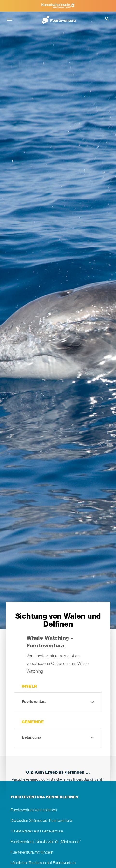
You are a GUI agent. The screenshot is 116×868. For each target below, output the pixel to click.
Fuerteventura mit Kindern (32, 853)
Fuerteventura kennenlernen (34, 811)
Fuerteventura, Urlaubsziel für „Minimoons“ (46, 842)
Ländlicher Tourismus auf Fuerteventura (43, 863)
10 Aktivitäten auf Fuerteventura (37, 832)
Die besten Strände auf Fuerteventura (41, 821)
